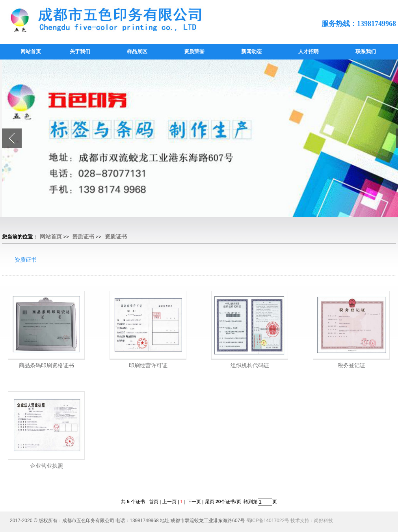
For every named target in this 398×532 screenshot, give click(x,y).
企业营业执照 (46, 466)
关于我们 (80, 51)
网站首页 (31, 51)
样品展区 (137, 51)
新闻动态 (251, 51)
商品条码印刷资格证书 (46, 365)
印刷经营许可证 (148, 365)
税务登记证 (352, 365)
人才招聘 (309, 51)
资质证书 (83, 237)
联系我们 (366, 51)
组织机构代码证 (250, 365)
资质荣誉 (194, 51)
